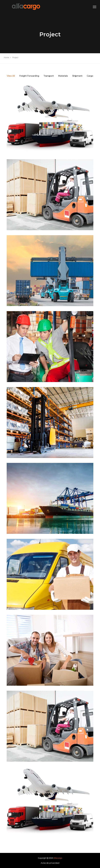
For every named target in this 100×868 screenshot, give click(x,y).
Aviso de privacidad (50, 863)
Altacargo (58, 858)
